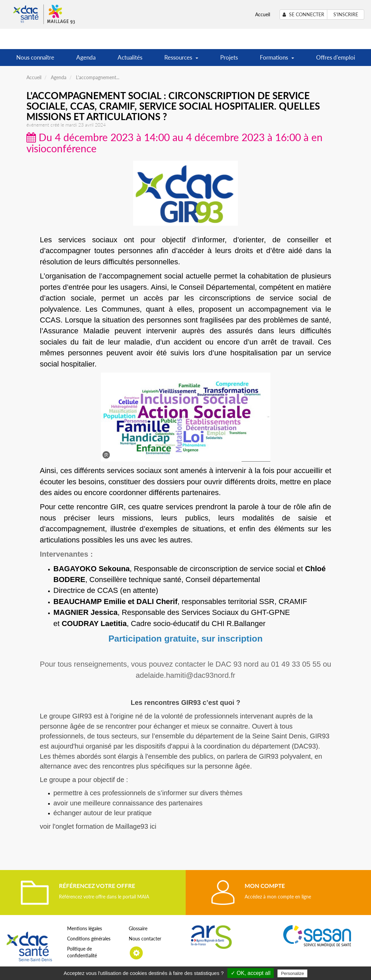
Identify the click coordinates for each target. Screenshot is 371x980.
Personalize (292, 973)
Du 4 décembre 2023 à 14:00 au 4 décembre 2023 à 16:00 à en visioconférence (174, 143)
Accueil (263, 14)
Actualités (130, 57)
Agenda (86, 57)
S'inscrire (346, 14)
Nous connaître (35, 57)
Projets (229, 57)
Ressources (181, 60)
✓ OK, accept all (251, 973)
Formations (277, 60)
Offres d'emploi (336, 57)
